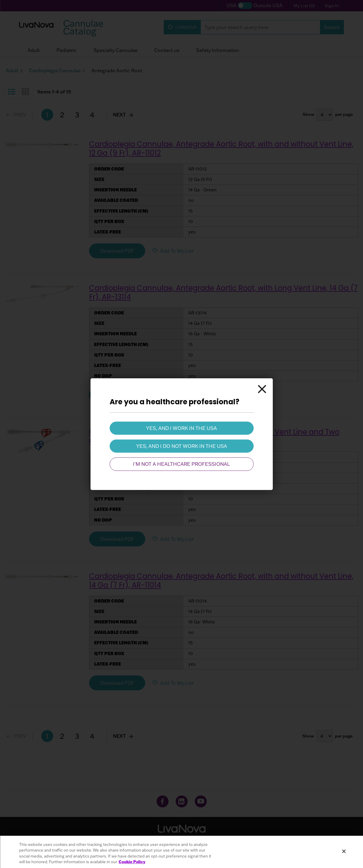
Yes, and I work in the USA (181, 428)
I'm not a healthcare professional (181, 464)
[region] (181, 852)
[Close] (262, 389)
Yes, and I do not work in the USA (182, 446)
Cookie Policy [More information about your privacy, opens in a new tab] (132, 862)
